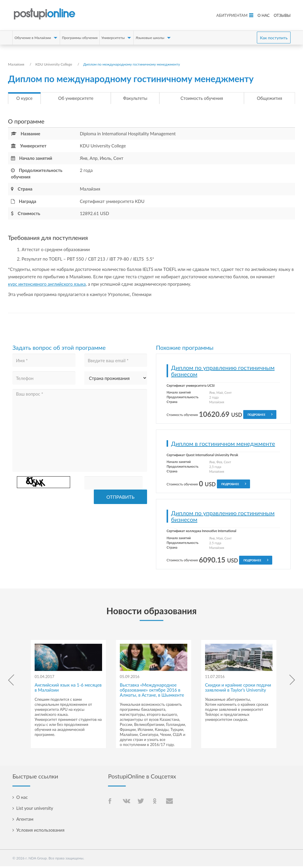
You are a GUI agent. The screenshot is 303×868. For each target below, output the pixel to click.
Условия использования (40, 832)
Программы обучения (80, 38)
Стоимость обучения (202, 99)
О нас (263, 15)
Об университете (76, 99)
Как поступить (274, 38)
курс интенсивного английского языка (47, 286)
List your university (35, 810)
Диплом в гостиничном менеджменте (223, 445)
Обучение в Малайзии (33, 38)
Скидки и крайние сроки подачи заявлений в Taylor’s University (238, 689)
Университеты (113, 38)
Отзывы (282, 15)
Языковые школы (150, 38)
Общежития (269, 99)
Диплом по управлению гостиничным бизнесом (223, 373)
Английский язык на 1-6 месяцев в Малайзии (68, 689)
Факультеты (135, 99)
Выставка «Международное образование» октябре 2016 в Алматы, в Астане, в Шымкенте (152, 692)
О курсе (24, 99)
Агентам (25, 821)
